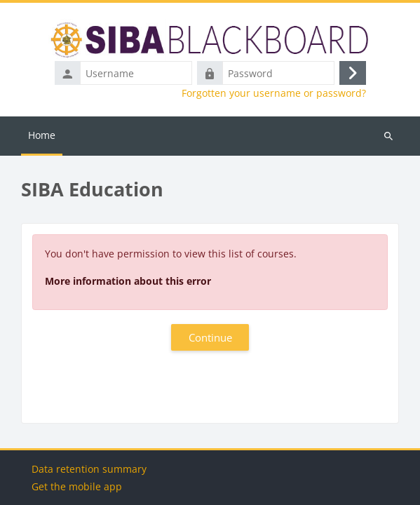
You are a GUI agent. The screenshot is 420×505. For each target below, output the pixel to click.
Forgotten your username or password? (274, 93)
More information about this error (128, 281)
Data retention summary (89, 469)
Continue (210, 337)
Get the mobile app (77, 486)
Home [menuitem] (42, 135)
